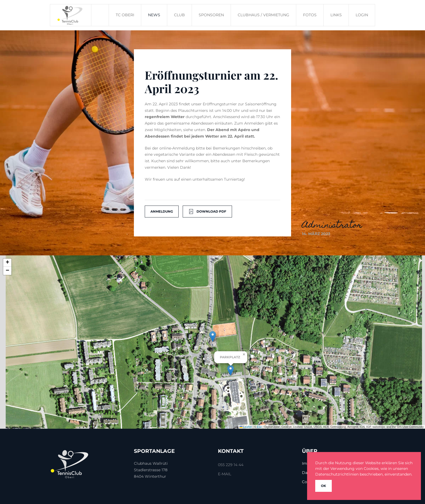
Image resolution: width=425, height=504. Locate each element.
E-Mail (225, 474)
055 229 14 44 (231, 465)
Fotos (310, 15)
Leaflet (246, 427)
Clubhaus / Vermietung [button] (263, 15)
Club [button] (179, 15)
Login (362, 15)
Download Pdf (207, 212)
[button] (213, 336)
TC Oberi (125, 15)
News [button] (154, 15)
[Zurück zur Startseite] (71, 15)
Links (336, 15)
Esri (259, 427)
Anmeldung (162, 211)
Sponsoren (211, 15)
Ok (323, 486)
